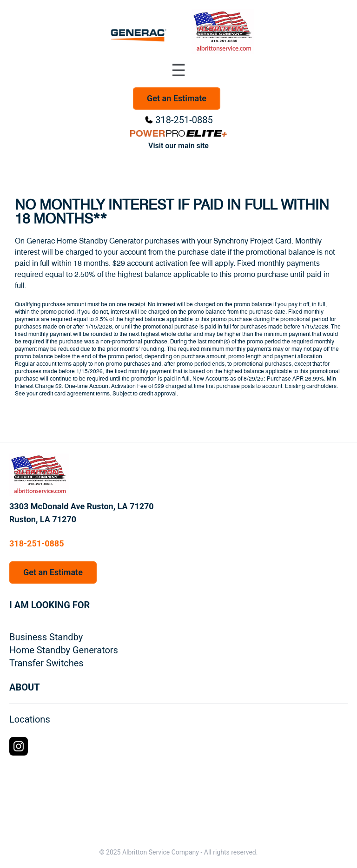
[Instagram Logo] (19, 746)
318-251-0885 (184, 120)
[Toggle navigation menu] (178, 71)
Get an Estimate (177, 98)
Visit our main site (178, 146)
